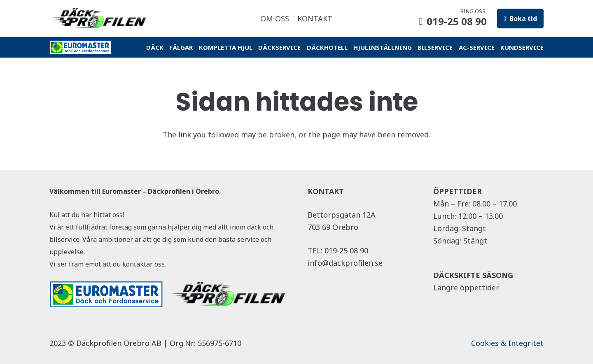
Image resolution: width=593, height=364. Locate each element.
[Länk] (100, 19)
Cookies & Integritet (507, 343)
